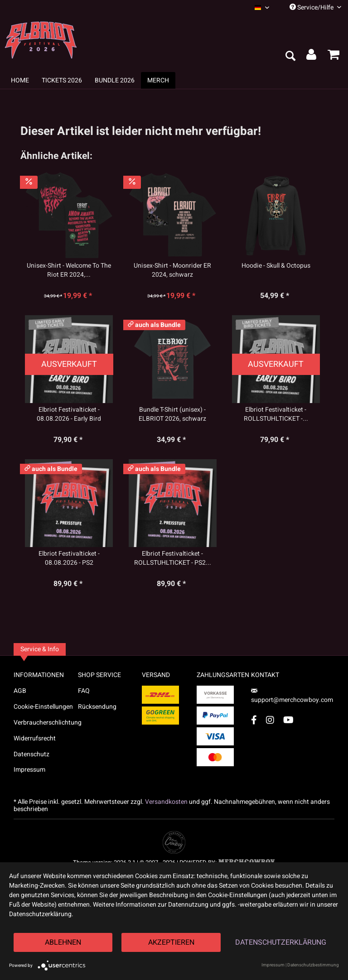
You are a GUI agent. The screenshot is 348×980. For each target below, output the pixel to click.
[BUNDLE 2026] (115, 80)
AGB (20, 691)
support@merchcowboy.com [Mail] (292, 697)
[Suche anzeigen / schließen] (290, 57)
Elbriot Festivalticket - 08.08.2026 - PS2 (69, 558)
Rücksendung (97, 707)
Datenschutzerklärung (281, 942)
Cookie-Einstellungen (43, 707)
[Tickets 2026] (62, 80)
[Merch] (158, 80)
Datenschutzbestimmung (313, 965)
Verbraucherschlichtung (46, 723)
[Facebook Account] (254, 720)
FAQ (84, 691)
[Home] (20, 80)
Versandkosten (166, 802)
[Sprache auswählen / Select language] (262, 7)
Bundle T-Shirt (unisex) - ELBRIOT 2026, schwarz (172, 414)
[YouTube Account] (288, 720)
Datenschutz (31, 754)
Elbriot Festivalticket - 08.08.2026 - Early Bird (69, 414)
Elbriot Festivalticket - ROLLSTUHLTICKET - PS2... (173, 558)
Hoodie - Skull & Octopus (276, 266)
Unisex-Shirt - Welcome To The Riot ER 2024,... (69, 270)
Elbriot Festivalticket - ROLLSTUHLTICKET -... (276, 414)
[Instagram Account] (270, 720)
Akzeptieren (171, 942)
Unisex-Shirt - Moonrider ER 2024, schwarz (172, 270)
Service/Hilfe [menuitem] (315, 7)
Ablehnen (63, 942)
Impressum (29, 770)
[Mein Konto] (312, 57)
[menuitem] (262, 7)
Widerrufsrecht (35, 738)
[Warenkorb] (333, 57)
